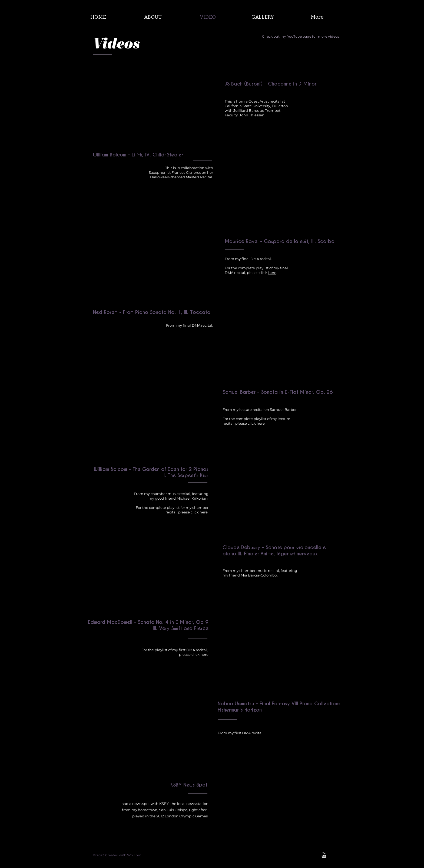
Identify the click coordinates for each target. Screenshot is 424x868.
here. (204, 512)
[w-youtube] (324, 855)
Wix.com (134, 855)
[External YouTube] (150, 112)
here (272, 273)
